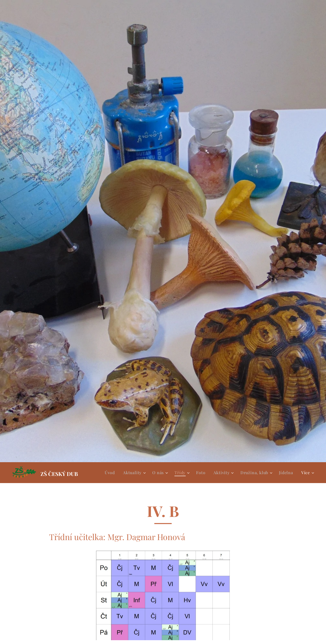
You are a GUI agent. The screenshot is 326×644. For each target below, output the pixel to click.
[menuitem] (111, 473)
